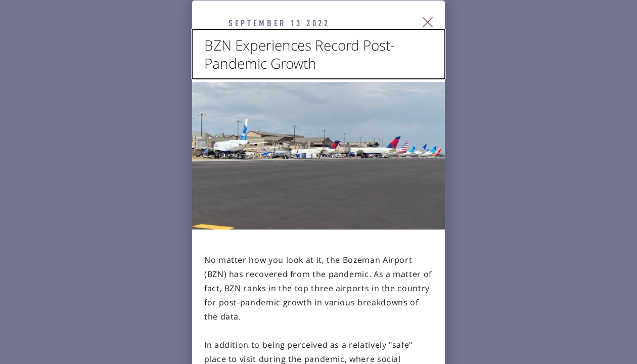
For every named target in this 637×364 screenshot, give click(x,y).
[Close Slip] (544, 35)
